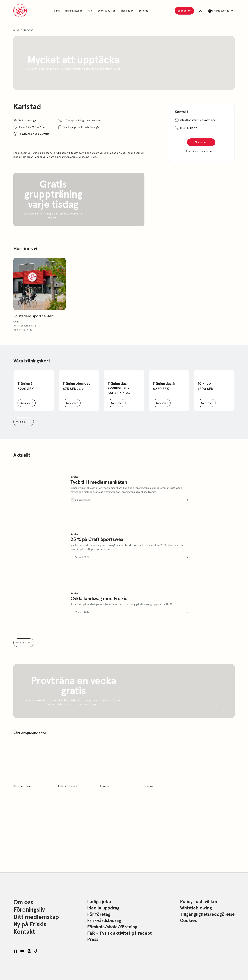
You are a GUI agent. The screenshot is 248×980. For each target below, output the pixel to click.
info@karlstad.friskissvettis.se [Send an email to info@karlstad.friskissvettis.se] (201, 120)
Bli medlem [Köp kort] (205, 143)
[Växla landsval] (221, 11)
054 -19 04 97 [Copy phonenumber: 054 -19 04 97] (186, 128)
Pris (91, 10)
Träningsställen (74, 10)
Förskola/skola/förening (112, 927)
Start (16, 30)
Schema (144, 10)
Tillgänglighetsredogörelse (207, 914)
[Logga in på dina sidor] (200, 11)
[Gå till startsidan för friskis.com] (20, 11)
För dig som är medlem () (203, 152)
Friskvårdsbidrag (104, 921)
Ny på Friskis (30, 924)
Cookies (188, 921)
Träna (57, 10)
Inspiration (128, 10)
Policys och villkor (199, 902)
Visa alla (24, 422)
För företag (99, 914)
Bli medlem (186, 11)
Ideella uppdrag (103, 908)
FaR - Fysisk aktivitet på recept (119, 933)
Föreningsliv (29, 910)
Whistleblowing (196, 908)
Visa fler (24, 643)
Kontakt (24, 932)
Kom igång (28, 404)
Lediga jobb (99, 902)
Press (93, 940)
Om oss (23, 902)
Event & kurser (107, 10)
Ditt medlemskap (36, 917)
